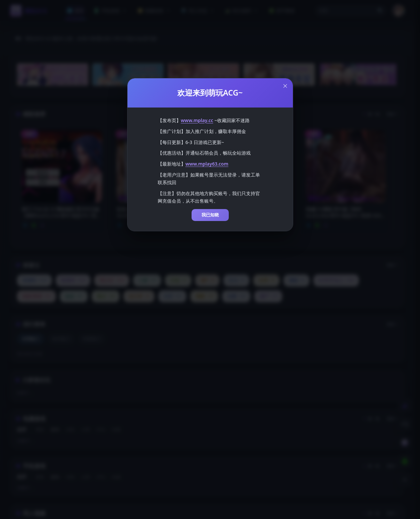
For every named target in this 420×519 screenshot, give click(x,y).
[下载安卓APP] (405, 461)
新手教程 (282, 10)
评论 (101, 430)
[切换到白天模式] (405, 406)
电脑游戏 (154, 10)
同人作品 (198, 10)
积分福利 (242, 10)
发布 (55, 430)
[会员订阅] (405, 443)
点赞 (86, 430)
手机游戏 (111, 10)
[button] (351, 11)
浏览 (70, 430)
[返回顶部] (405, 480)
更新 (40, 430)
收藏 (116, 430)
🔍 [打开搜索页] (380, 11)
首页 (75, 10)
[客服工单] (405, 424)
